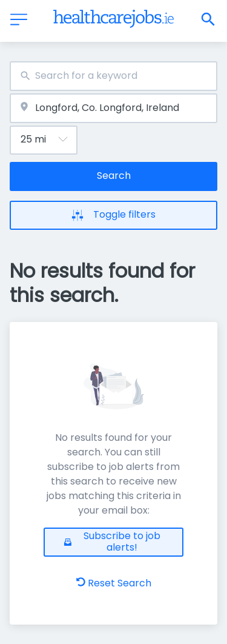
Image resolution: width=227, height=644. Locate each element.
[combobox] (113, 76)
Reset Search (114, 583)
